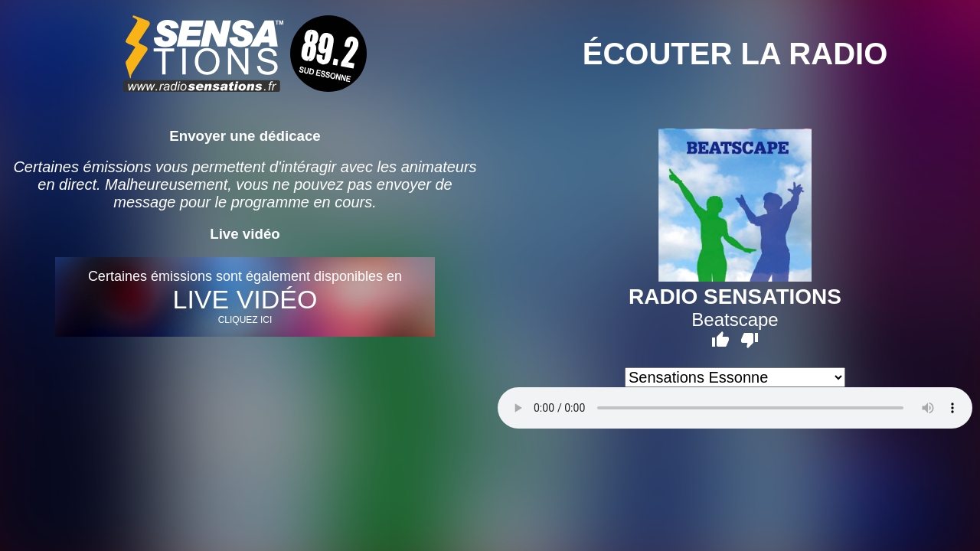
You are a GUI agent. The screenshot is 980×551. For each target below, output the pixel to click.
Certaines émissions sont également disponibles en (245, 297)
